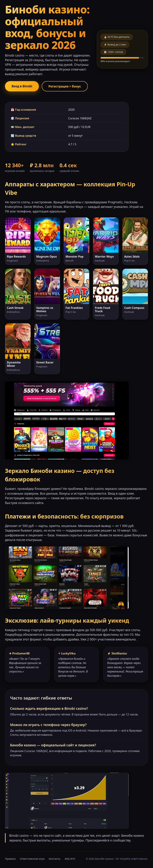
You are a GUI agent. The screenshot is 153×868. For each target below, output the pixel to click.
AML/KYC (70, 859)
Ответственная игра (32, 859)
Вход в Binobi (22, 86)
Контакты (55, 859)
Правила (10, 859)
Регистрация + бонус (66, 86)
